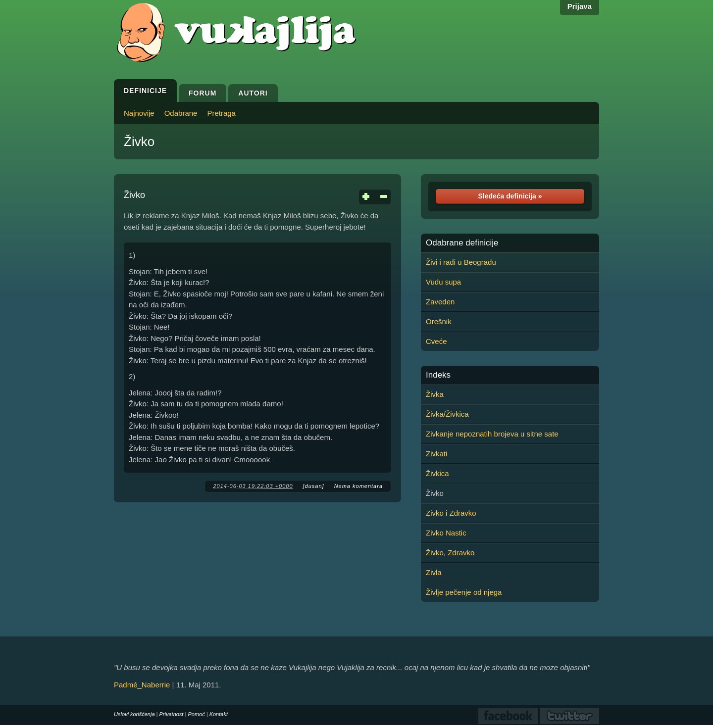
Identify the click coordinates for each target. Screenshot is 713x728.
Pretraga (221, 113)
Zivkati (436, 454)
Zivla (434, 572)
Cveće (436, 341)
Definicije (145, 91)
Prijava (580, 6)
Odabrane (181, 113)
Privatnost (172, 714)
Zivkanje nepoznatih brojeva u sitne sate (492, 434)
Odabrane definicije (462, 243)
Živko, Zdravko (450, 553)
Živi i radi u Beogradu (461, 262)
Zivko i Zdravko (451, 513)
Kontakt (219, 714)
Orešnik (439, 321)
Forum (203, 93)
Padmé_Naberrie (142, 685)
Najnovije (139, 113)
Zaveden (440, 302)
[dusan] (314, 486)
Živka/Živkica (447, 414)
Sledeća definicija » (510, 196)
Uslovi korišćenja (134, 714)
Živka (435, 394)
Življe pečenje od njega (464, 592)
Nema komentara (358, 486)
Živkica (437, 473)
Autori (253, 93)
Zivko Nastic (446, 533)
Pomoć (196, 714)
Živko (139, 142)
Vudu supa (443, 282)
